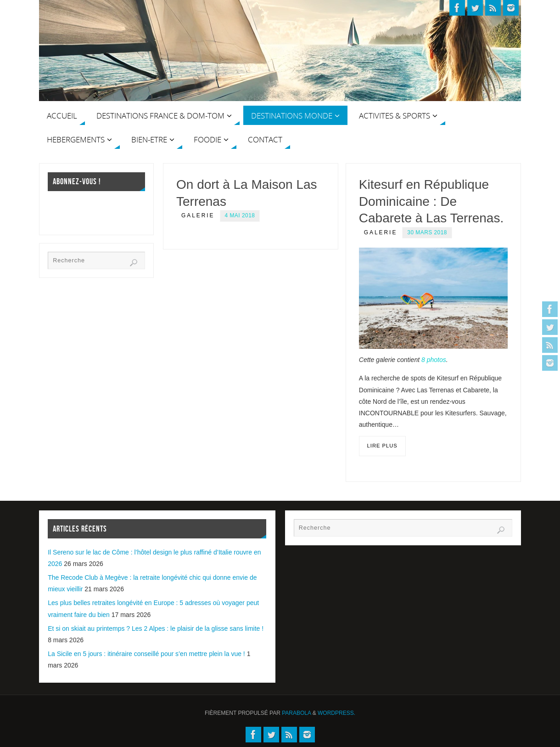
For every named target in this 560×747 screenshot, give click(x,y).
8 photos (434, 360)
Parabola (296, 713)
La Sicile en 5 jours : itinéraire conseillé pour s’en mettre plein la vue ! (146, 654)
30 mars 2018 (427, 232)
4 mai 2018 (240, 215)
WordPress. (336, 713)
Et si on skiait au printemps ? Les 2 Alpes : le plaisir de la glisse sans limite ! (156, 628)
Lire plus (382, 446)
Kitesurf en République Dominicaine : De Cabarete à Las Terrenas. (431, 201)
